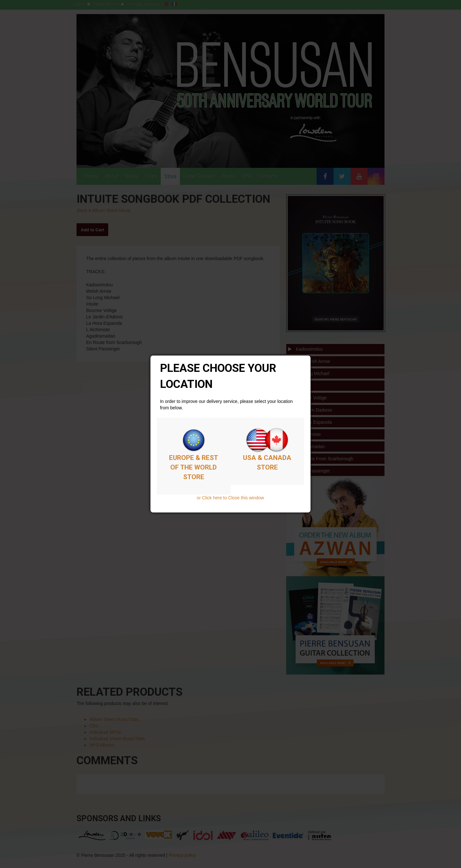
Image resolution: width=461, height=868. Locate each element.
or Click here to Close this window (230, 498)
